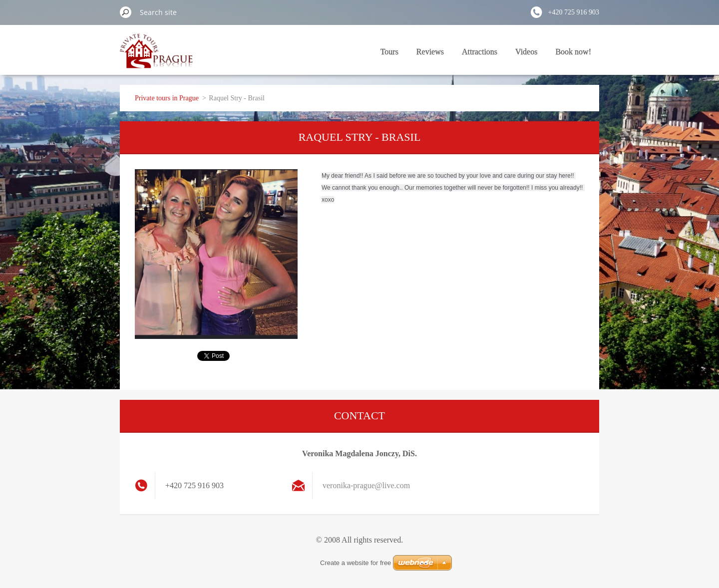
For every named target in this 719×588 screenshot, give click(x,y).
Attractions (480, 52)
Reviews (430, 52)
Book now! (573, 52)
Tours (389, 52)
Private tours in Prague (167, 98)
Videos (526, 52)
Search (126, 12)
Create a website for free (356, 563)
